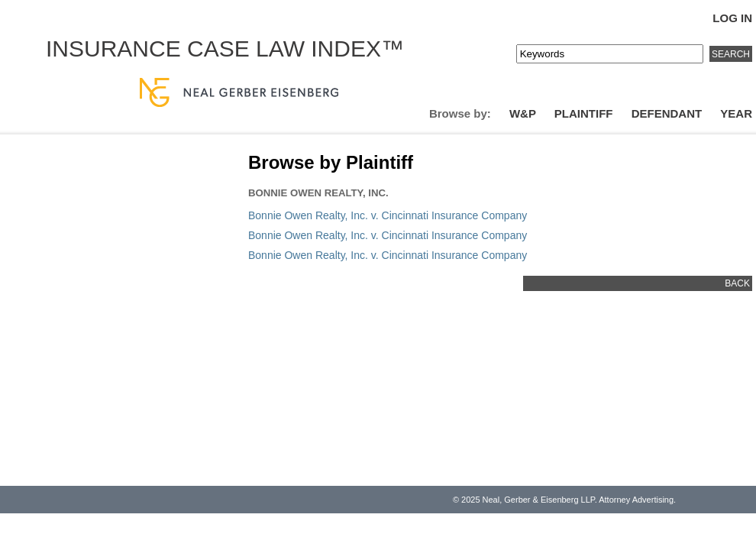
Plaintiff (584, 113)
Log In (732, 18)
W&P (523, 113)
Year (736, 113)
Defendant (667, 113)
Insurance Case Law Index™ (225, 49)
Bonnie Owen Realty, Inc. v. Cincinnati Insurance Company (388, 215)
